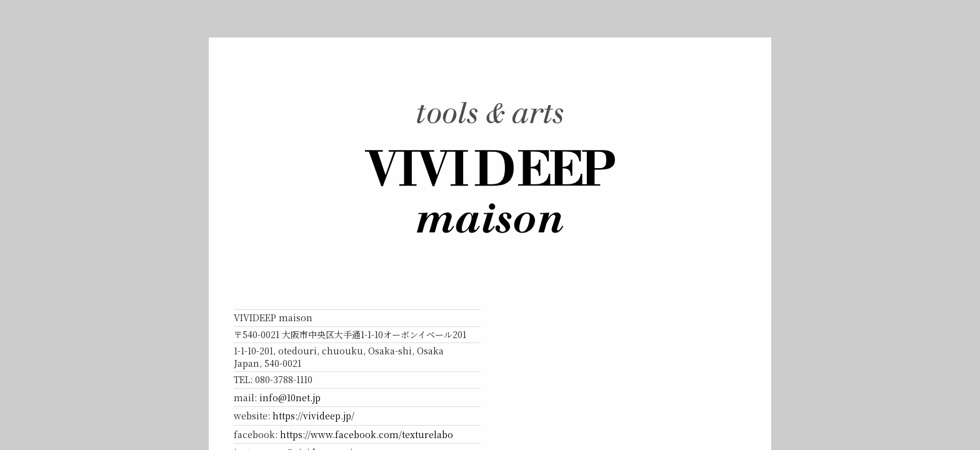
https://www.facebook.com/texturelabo (367, 434)
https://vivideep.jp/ (313, 416)
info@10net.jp (290, 397)
